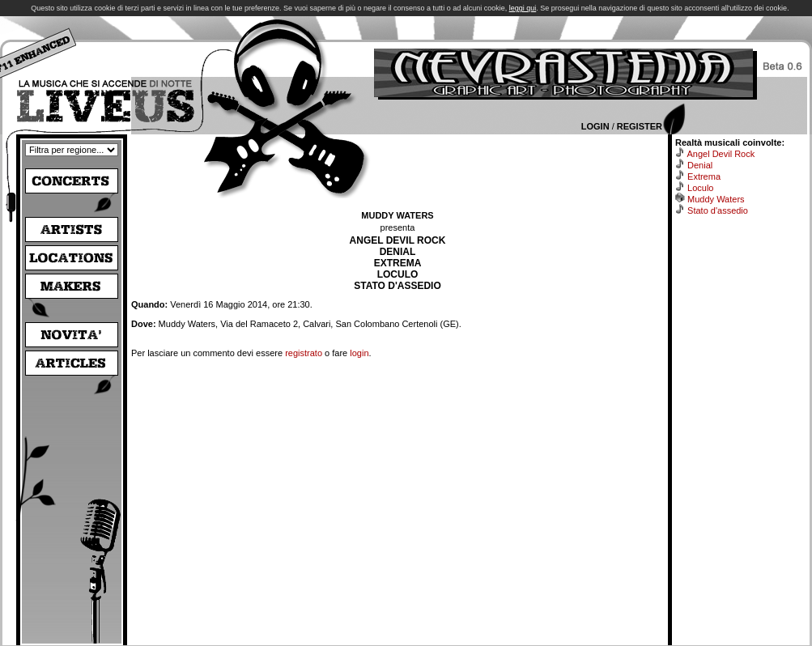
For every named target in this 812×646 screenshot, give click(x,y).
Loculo (700, 188)
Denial (700, 165)
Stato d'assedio (718, 210)
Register (640, 126)
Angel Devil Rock (721, 154)
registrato (304, 353)
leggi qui (523, 8)
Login (595, 126)
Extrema (704, 176)
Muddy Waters (716, 199)
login (359, 353)
